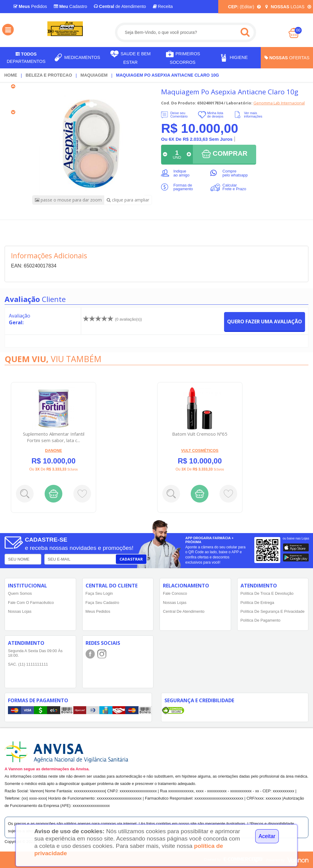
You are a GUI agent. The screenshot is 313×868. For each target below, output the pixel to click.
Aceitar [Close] (267, 836)
